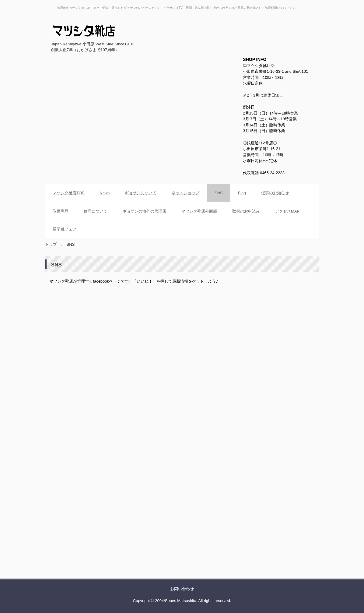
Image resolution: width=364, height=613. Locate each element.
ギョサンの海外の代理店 (144, 211)
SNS (219, 193)
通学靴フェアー (66, 229)
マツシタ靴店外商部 (199, 211)
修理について (96, 211)
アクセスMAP (287, 211)
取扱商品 (61, 211)
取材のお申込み (246, 211)
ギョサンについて (141, 193)
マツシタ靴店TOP (69, 193)
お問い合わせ (182, 589)
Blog (242, 193)
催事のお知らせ (275, 193)
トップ (51, 244)
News (105, 193)
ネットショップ (185, 193)
